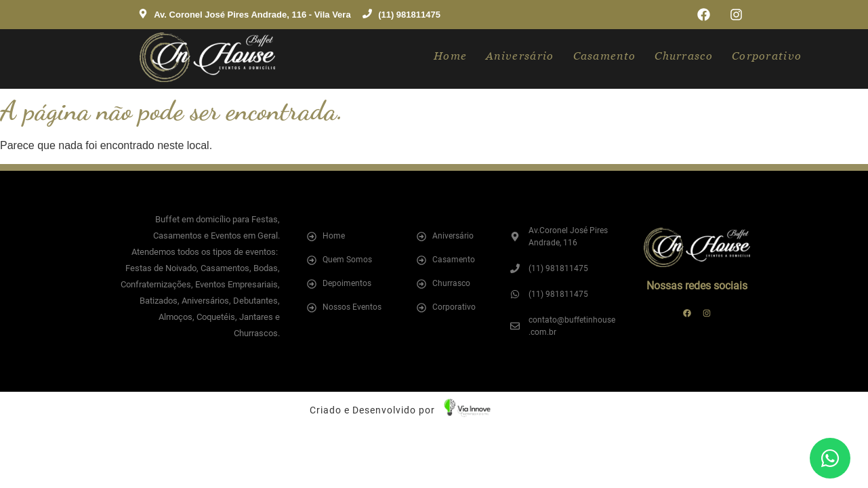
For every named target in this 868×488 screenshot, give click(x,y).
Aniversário (520, 56)
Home (450, 56)
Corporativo (767, 56)
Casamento (605, 56)
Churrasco (684, 56)
